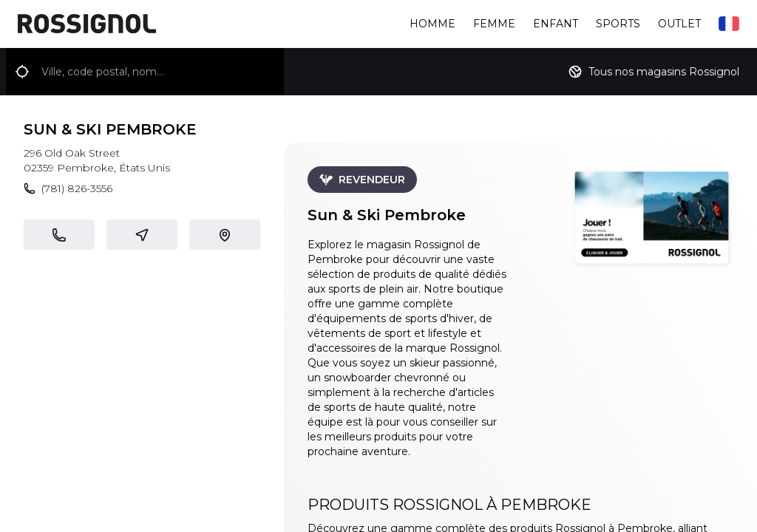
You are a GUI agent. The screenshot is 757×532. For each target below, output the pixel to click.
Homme (432, 24)
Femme (494, 24)
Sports (618, 24)
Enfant (556, 24)
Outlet (679, 24)
